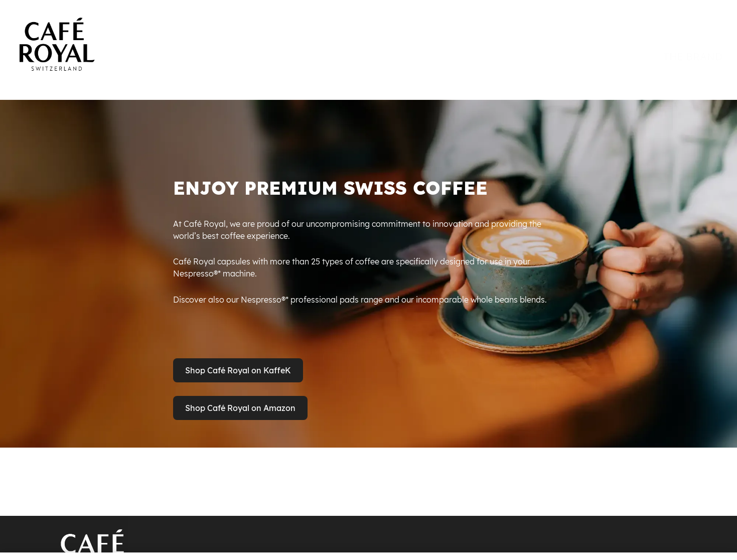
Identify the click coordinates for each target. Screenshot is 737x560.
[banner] (369, 36)
